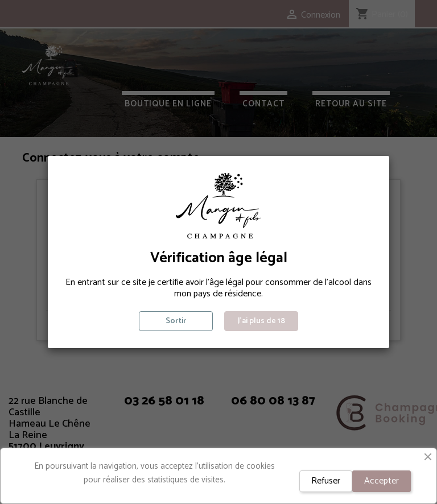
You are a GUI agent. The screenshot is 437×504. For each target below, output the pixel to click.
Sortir (176, 321)
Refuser (326, 481)
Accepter (382, 481)
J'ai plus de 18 (261, 321)
